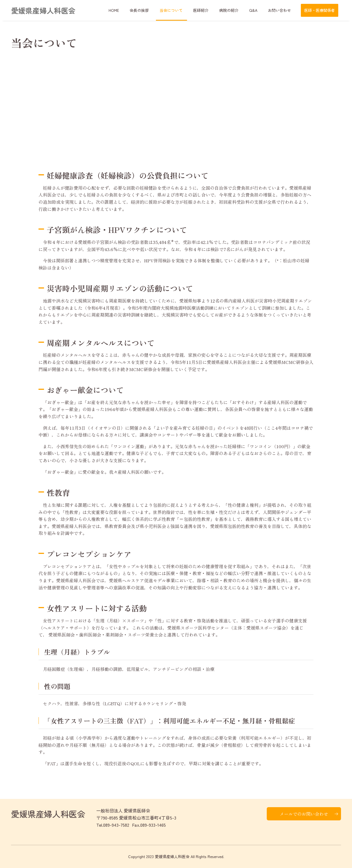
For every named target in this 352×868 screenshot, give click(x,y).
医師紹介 (210, 10)
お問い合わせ (281, 10)
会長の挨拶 (153, 10)
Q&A (257, 10)
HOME (130, 10)
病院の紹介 (235, 10)
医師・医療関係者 (320, 10)
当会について (182, 10)
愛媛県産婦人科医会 (43, 10)
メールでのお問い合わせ (304, 814)
